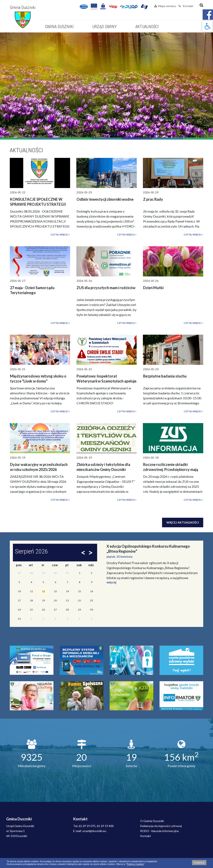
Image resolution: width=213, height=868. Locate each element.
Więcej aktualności (183, 522)
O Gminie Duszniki (152, 821)
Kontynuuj (199, 863)
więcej (111, 582)
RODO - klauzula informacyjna (159, 831)
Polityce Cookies (135, 864)
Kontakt (186, 6)
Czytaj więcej (59, 235)
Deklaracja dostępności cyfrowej (161, 826)
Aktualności (147, 27)
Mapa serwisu (165, 6)
